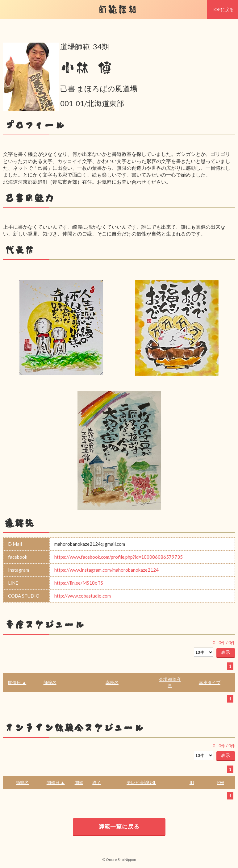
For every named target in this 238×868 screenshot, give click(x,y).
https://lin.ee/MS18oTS (79, 583)
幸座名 (112, 682)
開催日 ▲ (17, 682)
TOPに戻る (223, 9)
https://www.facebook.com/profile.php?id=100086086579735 (119, 557)
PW (221, 782)
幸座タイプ (210, 682)
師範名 (50, 682)
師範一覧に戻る (119, 826)
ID (192, 782)
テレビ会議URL (141, 782)
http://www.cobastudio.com (83, 596)
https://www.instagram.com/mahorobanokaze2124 (106, 570)
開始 (79, 782)
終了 (97, 782)
